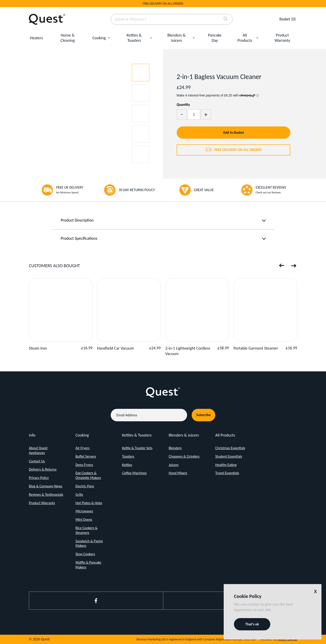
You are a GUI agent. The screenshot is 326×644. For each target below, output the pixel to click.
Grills (79, 495)
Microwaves (84, 511)
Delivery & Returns (43, 469)
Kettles (127, 465)
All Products (245, 38)
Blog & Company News (46, 486)
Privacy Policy (39, 478)
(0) (288, 19)
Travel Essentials (227, 473)
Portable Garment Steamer (256, 348)
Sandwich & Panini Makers (89, 543)
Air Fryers (83, 448)
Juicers (174, 465)
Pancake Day (215, 38)
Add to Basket (233, 132)
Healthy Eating (226, 465)
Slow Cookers (85, 554)
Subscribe (203, 415)
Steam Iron (38, 348)
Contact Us (37, 461)
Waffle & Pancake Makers (88, 565)
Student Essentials (229, 456)
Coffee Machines (134, 473)
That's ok (252, 624)
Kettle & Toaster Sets (137, 448)
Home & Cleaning (68, 38)
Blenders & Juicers (176, 38)
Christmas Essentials (230, 448)
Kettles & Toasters (134, 38)
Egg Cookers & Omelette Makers (88, 475)
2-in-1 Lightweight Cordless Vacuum (188, 351)
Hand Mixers (178, 473)
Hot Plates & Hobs (89, 503)
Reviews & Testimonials (46, 495)
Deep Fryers (84, 465)
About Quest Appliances (38, 450)
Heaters (36, 38)
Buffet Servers (86, 456)
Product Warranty (282, 38)
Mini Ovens (84, 519)
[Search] (226, 19)
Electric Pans (85, 486)
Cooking (99, 38)
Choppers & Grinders (184, 456)
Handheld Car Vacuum (115, 348)
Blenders (175, 448)
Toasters (128, 456)
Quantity (183, 105)
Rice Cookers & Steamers (87, 530)
